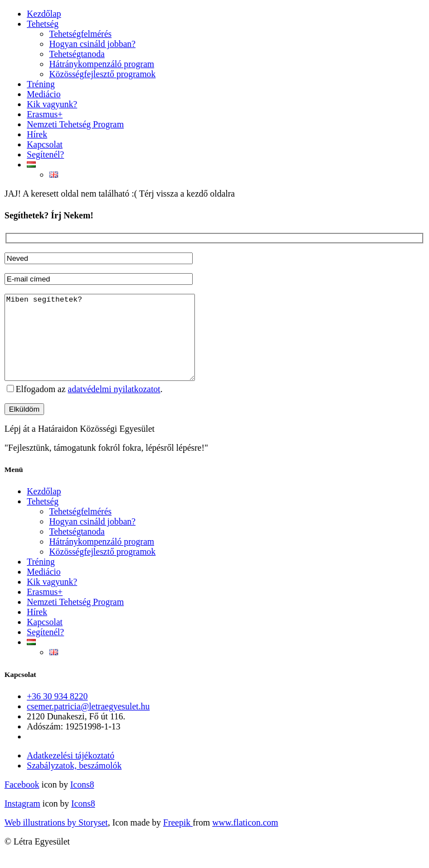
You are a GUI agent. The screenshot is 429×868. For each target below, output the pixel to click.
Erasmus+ (45, 114)
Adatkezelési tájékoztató (71, 772)
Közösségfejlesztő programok (103, 74)
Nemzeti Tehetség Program (75, 124)
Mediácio (44, 94)
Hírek (37, 134)
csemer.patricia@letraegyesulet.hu (88, 723)
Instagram (22, 820)
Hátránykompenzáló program (102, 64)
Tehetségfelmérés (80, 34)
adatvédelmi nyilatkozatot (114, 406)
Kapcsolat (45, 144)
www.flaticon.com (245, 839)
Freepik (178, 839)
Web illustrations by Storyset (56, 839)
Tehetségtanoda (77, 54)
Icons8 (82, 801)
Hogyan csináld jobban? (92, 44)
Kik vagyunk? (52, 104)
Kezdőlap (44, 14)
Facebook (22, 801)
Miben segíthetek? (111, 346)
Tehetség (43, 24)
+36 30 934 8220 (57, 713)
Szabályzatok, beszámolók (74, 782)
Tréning (41, 84)
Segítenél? (46, 154)
